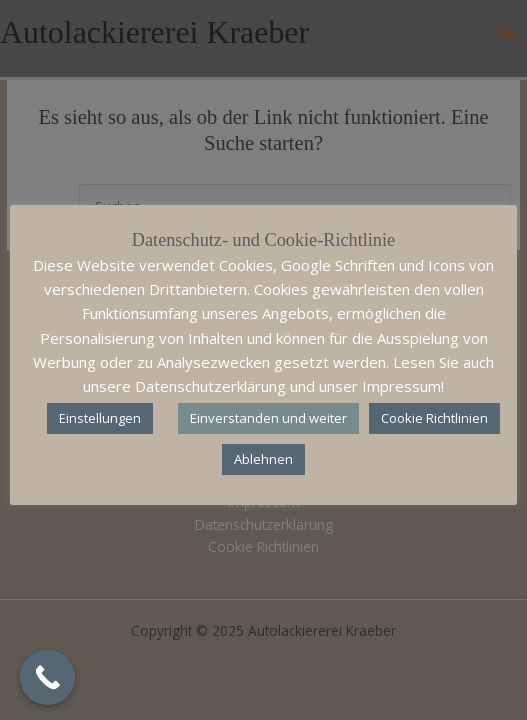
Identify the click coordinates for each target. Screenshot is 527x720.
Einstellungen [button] (100, 418)
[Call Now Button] (47, 677)
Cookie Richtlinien (434, 418)
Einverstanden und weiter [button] (268, 418)
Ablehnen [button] (263, 459)
